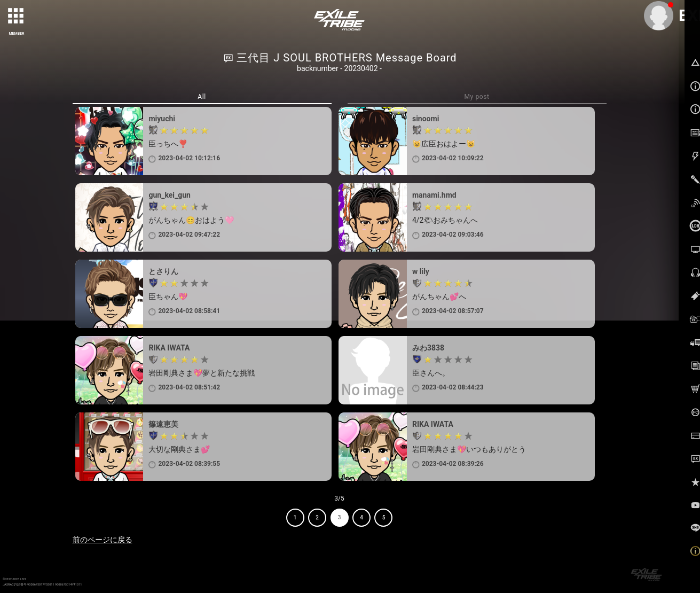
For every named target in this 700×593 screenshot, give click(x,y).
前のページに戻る (103, 540)
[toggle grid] (17, 17)
